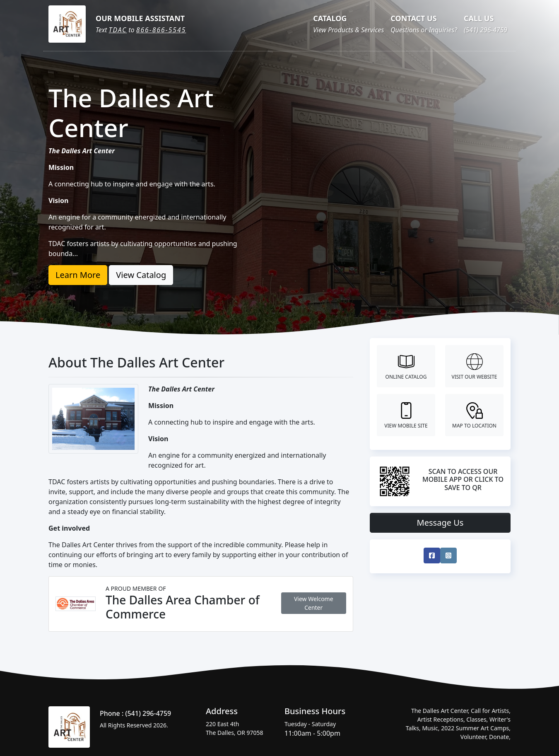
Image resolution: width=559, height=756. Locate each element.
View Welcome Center (314, 603)
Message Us (440, 523)
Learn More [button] (78, 275)
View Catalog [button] (141, 275)
